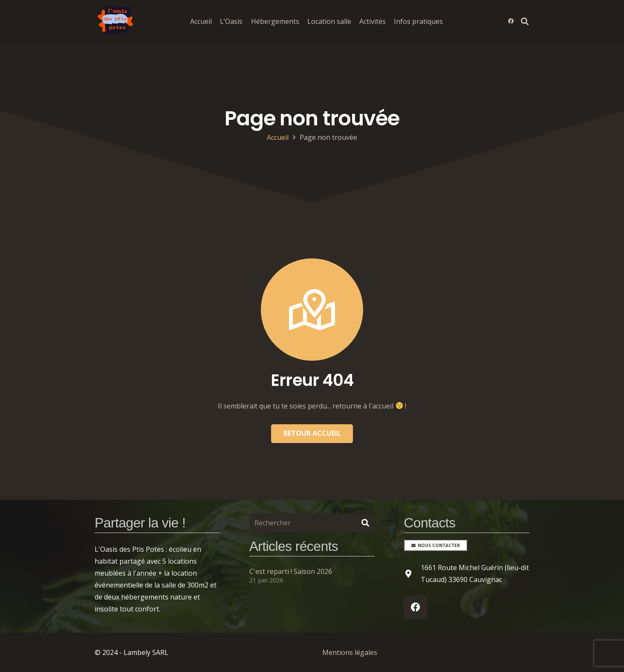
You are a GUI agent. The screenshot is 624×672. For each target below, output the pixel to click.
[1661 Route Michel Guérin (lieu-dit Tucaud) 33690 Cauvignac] (412, 574)
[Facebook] (511, 21)
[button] (525, 21)
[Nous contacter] (436, 545)
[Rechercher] (312, 523)
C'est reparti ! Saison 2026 (291, 571)
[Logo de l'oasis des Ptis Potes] (116, 21)
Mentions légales (350, 652)
